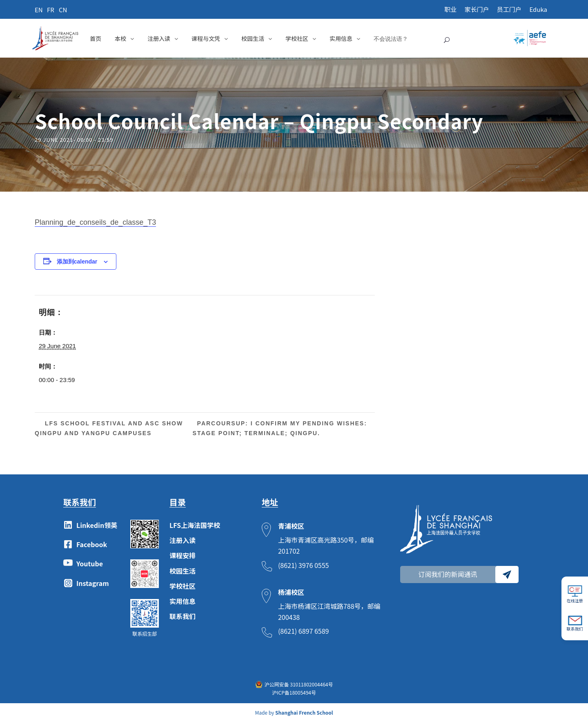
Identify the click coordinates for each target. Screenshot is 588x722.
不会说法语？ (391, 39)
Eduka (538, 9)
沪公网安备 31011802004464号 (299, 684)
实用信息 (341, 38)
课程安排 (183, 555)
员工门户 (509, 9)
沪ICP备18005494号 (294, 692)
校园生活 (253, 38)
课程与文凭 (206, 38)
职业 (450, 9)
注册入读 (159, 38)
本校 (120, 38)
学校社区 (297, 38)
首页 (96, 38)
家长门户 (477, 9)
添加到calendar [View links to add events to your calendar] (77, 262)
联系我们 (183, 616)
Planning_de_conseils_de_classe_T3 (95, 222)
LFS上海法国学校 (195, 525)
